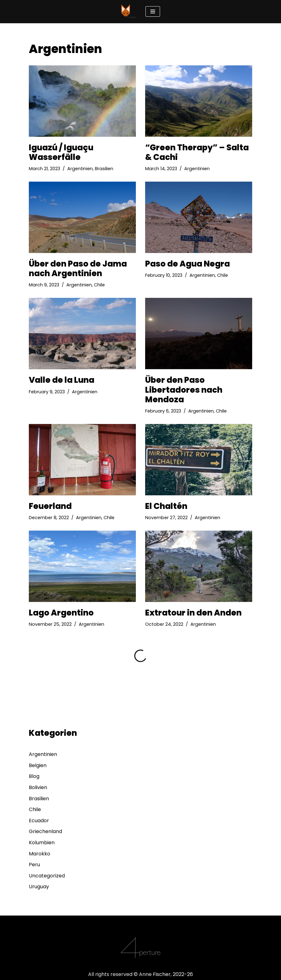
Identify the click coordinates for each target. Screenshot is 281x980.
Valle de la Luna (62, 380)
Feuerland (50, 506)
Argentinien (80, 169)
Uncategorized (47, 876)
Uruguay (39, 887)
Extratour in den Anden (193, 613)
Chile (99, 285)
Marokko (40, 854)
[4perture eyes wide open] (129, 12)
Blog (34, 776)
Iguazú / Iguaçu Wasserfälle (61, 152)
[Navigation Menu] (153, 11)
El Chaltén (166, 506)
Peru (34, 865)
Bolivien (38, 787)
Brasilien (104, 169)
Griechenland (45, 831)
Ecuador (39, 821)
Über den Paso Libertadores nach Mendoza (184, 390)
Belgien (38, 765)
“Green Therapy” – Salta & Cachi (197, 152)
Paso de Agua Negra (187, 264)
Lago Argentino (61, 613)
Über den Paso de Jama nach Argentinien (78, 269)
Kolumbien (42, 843)
